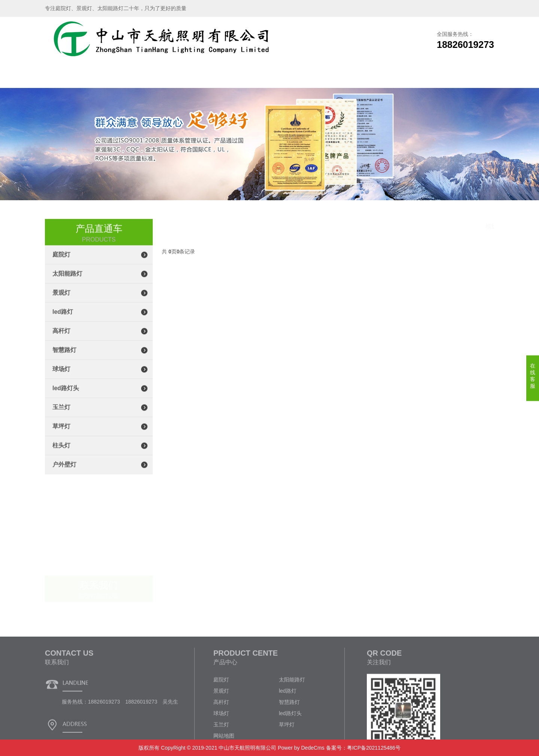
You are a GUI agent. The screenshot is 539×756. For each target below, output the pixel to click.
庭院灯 (61, 262)
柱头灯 (61, 453)
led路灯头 (66, 395)
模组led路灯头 (475, 227)
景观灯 (61, 300)
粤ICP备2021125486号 (374, 748)
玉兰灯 (61, 414)
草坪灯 (61, 434)
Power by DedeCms (301, 748)
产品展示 (170, 77)
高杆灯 (61, 338)
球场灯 (61, 376)
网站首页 (70, 77)
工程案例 (269, 77)
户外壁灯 (64, 472)
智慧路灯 (64, 357)
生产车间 (220, 77)
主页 (394, 227)
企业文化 (369, 77)
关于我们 (120, 77)
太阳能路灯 (67, 281)
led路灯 (63, 319)
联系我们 (419, 77)
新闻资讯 (319, 77)
